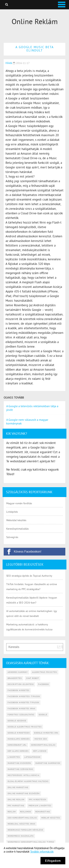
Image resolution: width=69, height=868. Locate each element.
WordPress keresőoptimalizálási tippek (31, 842)
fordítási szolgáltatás (21, 715)
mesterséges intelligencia (24, 775)
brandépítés (15, 678)
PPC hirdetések (38, 800)
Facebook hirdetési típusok (24, 696)
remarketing (43, 812)
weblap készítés (51, 818)
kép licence (40, 751)
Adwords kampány (18, 672)
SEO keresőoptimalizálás (22, 818)
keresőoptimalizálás (43, 745)
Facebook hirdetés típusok (23, 702)
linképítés (14, 757)
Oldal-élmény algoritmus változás (28, 781)
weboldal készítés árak (22, 824)
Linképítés (12, 512)
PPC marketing (16, 806)
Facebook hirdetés (19, 690)
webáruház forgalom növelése (25, 830)
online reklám (16, 800)
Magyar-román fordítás (19, 503)
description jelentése (21, 684)
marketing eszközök (19, 763)
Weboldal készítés (16, 520)
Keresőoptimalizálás (17, 529)
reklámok (26, 812)
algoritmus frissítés (45, 672)
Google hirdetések (19, 733)
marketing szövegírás (21, 769)
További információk (42, 852)
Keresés (7, 4)
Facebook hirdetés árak (22, 709)
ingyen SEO (41, 739)
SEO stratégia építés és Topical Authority (29, 576)
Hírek (9, 63)
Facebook (44, 684)
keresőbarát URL (17, 745)
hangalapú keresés (19, 739)
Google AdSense (17, 721)
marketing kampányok (48, 763)
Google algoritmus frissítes (25, 727)
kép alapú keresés (18, 751)
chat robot (33, 678)
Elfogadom (53, 861)
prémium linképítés (40, 806)
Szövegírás (12, 537)
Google (43, 715)
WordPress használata (21, 836)
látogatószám (32, 757)
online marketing (18, 787)
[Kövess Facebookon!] (34, 552)
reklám (12, 812)
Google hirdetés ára (46, 733)
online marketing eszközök (24, 793)
